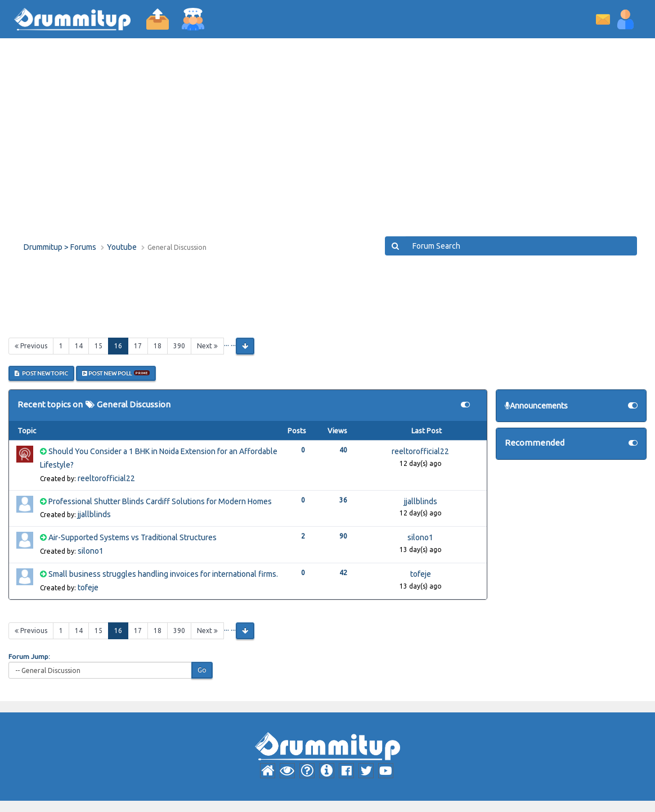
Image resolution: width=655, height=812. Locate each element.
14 (79, 346)
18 (158, 346)
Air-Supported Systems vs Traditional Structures (133, 537)
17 (138, 346)
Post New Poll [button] (116, 373)
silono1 (91, 551)
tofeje (88, 587)
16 (121, 345)
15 (98, 346)
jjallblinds (94, 514)
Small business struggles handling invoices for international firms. (163, 574)
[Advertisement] (327, 146)
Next (207, 346)
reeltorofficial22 (106, 478)
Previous (31, 346)
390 (179, 346)
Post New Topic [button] (41, 373)
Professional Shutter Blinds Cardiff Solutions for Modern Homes (160, 501)
